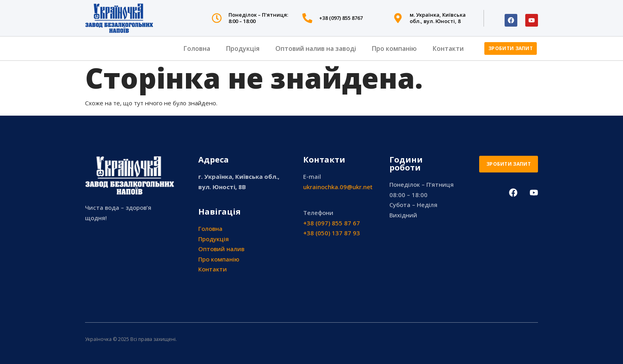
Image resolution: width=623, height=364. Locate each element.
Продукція (243, 48)
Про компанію (394, 48)
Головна (197, 48)
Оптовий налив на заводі (316, 48)
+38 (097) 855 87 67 (332, 223)
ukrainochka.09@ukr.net (338, 187)
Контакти (448, 48)
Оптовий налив (221, 249)
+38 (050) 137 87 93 (332, 233)
